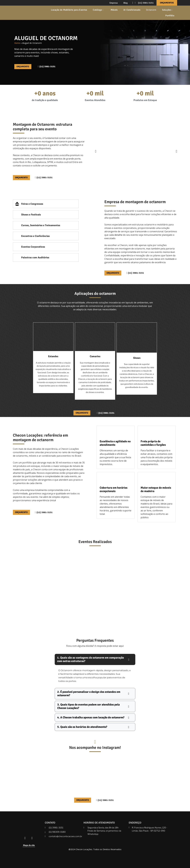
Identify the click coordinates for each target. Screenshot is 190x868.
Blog (125, 3)
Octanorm (151, 10)
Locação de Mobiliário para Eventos (69, 10)
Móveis (114, 10)
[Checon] (26, 13)
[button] (96, 152)
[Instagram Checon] (32, 837)
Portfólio (170, 16)
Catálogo (98, 10)
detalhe (118, 235)
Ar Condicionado (132, 10)
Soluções (168, 10)
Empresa (114, 3)
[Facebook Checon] (25, 837)
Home (17, 43)
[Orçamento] (114, 274)
